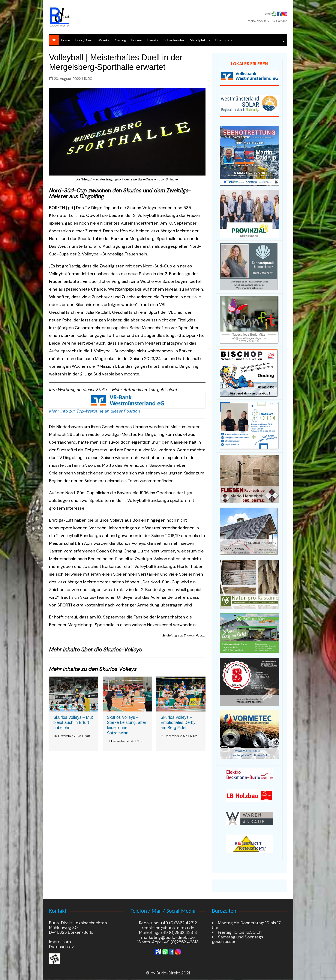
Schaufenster (174, 40)
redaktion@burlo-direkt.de (168, 928)
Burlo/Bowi (84, 40)
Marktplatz (198, 40)
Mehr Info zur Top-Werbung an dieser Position (94, 411)
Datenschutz (61, 947)
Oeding (120, 40)
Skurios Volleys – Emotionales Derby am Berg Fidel (179, 722)
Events (153, 40)
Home (66, 40)
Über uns (222, 40)
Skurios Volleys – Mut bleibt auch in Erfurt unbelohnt (70, 722)
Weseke (103, 40)
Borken (137, 40)
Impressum (60, 942)
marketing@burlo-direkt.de (168, 938)
